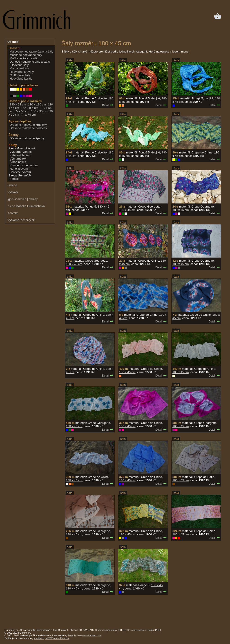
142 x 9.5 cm (29, 108)
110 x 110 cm (37, 104)
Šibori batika (18, 162)
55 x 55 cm (22, 111)
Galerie (12, 185)
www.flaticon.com (92, 635)
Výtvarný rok (18, 159)
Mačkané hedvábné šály (26, 55)
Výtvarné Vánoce (21, 152)
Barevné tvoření (20, 172)
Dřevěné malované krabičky (28, 125)
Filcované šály (19, 65)
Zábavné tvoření (20, 155)
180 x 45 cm (127, 210)
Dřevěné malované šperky (27, 138)
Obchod (13, 42)
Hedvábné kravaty (22, 72)
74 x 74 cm (28, 115)
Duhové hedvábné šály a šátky (30, 62)
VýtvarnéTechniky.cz (21, 220)
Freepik (72, 635)
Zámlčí (14, 179)
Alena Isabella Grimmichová (26, 206)
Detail (108, 105)
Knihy (13, 145)
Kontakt (12, 213)
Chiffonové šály (20, 75)
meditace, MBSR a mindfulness (51, 638)
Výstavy (13, 192)
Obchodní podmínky (106, 630)
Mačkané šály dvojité (24, 58)
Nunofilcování (19, 169)
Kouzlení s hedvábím (24, 165)
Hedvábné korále (21, 79)
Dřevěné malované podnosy (28, 128)
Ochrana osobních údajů (140, 630)
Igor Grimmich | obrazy (23, 199)
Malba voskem (19, 68)
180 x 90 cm (39, 111)
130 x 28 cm (18, 104)
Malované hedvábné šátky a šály (31, 51)
